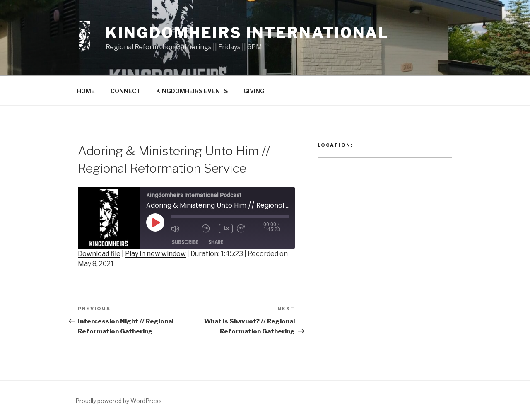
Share (216, 242)
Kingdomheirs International (247, 33)
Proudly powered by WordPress (119, 401)
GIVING (254, 91)
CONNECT (125, 91)
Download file (99, 254)
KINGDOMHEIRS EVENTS (192, 91)
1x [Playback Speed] (226, 228)
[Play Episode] (155, 222)
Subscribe (185, 242)
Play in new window (155, 254)
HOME (86, 91)
